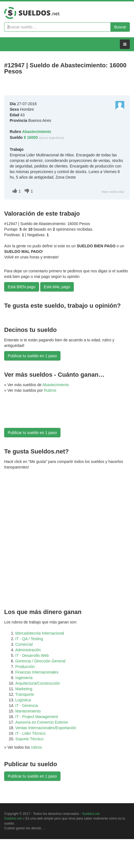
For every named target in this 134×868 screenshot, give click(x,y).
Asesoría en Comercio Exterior (42, 722)
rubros (37, 747)
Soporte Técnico (29, 739)
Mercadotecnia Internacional (40, 633)
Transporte (25, 694)
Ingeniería (24, 678)
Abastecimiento (56, 385)
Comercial (24, 644)
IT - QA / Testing (29, 639)
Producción (25, 667)
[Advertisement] (32, 414)
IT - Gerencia (26, 706)
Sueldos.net (91, 814)
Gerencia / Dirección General (40, 661)
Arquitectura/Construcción (38, 683)
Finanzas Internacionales (37, 672)
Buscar (120, 27)
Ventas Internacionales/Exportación (46, 728)
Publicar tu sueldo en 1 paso (32, 356)
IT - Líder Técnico (30, 733)
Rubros (50, 390)
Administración (28, 650)
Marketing (24, 689)
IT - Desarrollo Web (32, 655)
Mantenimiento (28, 711)
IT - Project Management (37, 717)
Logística (23, 700)
